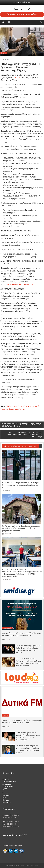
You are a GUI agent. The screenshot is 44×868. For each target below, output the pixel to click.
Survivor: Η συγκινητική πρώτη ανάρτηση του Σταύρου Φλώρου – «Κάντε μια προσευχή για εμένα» (28, 748)
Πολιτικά (6, 800)
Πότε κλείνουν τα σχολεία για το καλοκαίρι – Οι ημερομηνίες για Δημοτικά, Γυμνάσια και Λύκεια (21, 485)
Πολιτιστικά (7, 628)
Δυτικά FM (22, 9)
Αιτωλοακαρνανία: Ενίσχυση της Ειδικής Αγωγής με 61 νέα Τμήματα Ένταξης (22, 425)
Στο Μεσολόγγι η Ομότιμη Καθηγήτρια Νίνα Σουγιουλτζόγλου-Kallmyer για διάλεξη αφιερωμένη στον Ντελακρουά (29, 662)
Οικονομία (6, 795)
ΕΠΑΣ (17, 78)
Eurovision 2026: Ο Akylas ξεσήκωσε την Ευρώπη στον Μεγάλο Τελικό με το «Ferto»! (22, 722)
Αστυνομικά (7, 784)
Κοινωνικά (6, 793)
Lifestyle (6, 715)
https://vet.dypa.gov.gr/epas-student (20, 284)
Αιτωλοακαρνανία (9, 782)
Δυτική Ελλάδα (8, 786)
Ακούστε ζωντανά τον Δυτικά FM (22, 14)
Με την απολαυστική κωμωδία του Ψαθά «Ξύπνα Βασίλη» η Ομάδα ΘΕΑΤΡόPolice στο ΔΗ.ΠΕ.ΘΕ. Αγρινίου (28, 649)
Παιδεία (4, 53)
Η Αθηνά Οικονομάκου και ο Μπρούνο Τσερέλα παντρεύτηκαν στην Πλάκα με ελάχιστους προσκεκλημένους (28, 736)
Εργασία (5, 789)
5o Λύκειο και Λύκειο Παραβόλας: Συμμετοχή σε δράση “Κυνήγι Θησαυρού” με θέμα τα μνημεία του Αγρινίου (21, 528)
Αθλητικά (6, 779)
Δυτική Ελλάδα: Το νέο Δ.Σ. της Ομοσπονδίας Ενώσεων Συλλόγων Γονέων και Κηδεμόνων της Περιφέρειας (24, 435)
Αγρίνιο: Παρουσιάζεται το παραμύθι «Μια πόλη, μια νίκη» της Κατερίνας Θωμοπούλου (21, 634)
